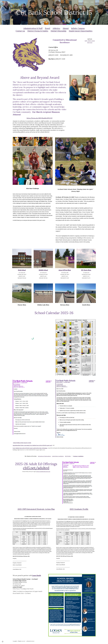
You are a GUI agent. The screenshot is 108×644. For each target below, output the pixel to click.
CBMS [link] (92, 2)
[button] (106, 2)
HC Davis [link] (101, 2)
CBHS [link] (85, 2)
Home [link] (80, 2)
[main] (54, 12)
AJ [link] (96, 2)
